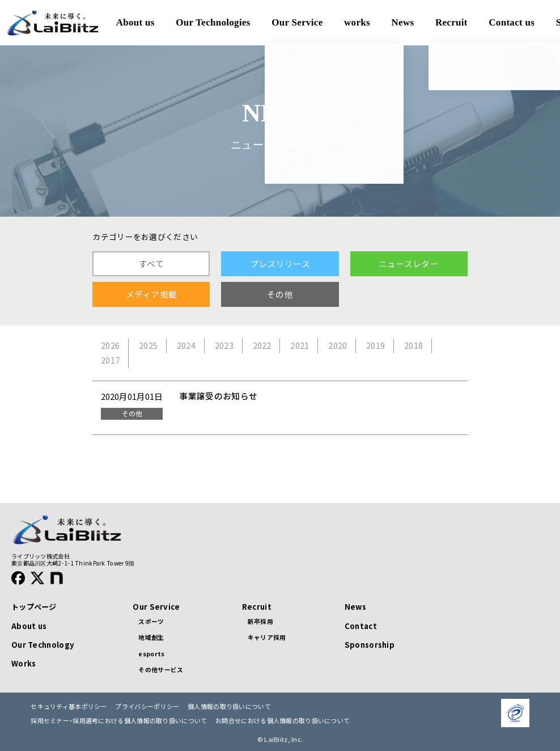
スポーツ (151, 621)
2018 (413, 345)
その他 (280, 294)
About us (29, 626)
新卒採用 (260, 621)
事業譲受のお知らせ (218, 396)
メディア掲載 (152, 294)
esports (151, 654)
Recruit (257, 607)
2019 (376, 345)
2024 (186, 345)
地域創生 (151, 637)
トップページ (34, 607)
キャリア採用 (267, 637)
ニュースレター (409, 264)
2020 (338, 345)
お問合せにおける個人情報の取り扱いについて (283, 721)
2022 (262, 345)
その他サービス (161, 670)
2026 (110, 345)
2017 (110, 360)
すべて (151, 264)
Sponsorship (370, 645)
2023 (224, 345)
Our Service (156, 607)
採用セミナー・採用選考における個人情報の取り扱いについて (119, 721)
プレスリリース (280, 264)
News (355, 607)
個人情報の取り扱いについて (229, 706)
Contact (361, 626)
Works (24, 663)
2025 (148, 345)
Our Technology (43, 645)
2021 (300, 345)
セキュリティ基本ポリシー (69, 706)
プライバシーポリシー (147, 706)
